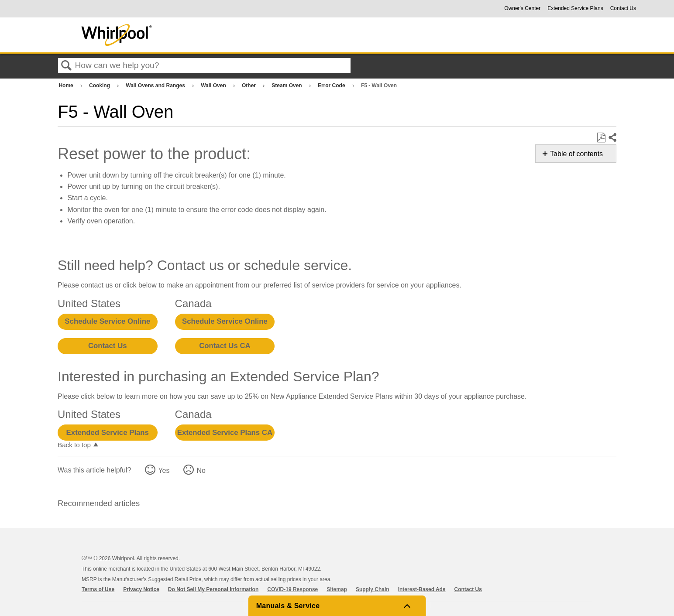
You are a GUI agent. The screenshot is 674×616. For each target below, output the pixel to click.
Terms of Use (98, 589)
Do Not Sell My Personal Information (213, 589)
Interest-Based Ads (422, 589)
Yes (164, 471)
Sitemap (337, 589)
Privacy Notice (141, 589)
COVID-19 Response (292, 589)
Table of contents (576, 154)
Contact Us (623, 8)
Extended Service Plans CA (225, 433)
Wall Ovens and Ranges (156, 86)
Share (612, 138)
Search (66, 66)
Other (249, 86)
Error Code (332, 86)
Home (67, 86)
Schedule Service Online (107, 321)
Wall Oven (214, 86)
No (201, 471)
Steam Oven (287, 86)
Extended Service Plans (575, 8)
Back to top (74, 445)
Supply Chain (373, 589)
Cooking (100, 86)
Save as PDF (601, 138)
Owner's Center (522, 8)
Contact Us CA (225, 346)
